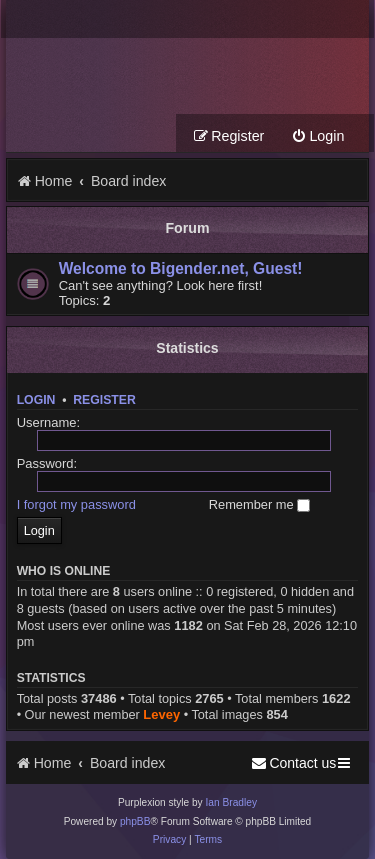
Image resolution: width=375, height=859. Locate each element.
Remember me (260, 504)
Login (36, 400)
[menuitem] (317, 136)
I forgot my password (76, 504)
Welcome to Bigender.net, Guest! (181, 268)
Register (104, 400)
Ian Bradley (231, 802)
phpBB (135, 821)
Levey (161, 714)
